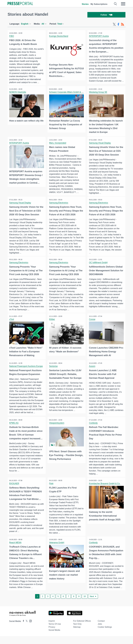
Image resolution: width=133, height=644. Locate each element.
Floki (52, 488)
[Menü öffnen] (123, 4)
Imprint (52, 629)
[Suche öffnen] (115, 4)
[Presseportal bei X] (26, 629)
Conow (92, 322)
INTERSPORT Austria (99, 37)
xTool (12, 322)
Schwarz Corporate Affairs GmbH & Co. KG (69, 94)
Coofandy (94, 427)
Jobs (100, 632)
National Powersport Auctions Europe (26, 368)
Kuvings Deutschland (59, 37)
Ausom (92, 368)
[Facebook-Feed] (118, 25)
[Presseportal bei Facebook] (23, 629)
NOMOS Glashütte (18, 94)
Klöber (52, 322)
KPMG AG (14, 427)
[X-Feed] (114, 25)
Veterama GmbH (57, 547)
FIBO (12, 37)
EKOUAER (14, 488)
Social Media (54, 638)
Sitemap (77, 635)
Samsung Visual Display (100, 145)
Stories (85, 4)
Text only (77, 632)
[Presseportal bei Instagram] (30, 629)
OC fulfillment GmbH (99, 265)
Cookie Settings (105, 635)
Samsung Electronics (59, 205)
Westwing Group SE (98, 94)
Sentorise (54, 368)
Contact (101, 629)
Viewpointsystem (57, 427)
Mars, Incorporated (58, 145)
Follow (106, 15)
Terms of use (55, 632)
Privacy (52, 635)
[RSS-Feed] (122, 25)
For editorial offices (82, 629)
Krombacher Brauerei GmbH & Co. (105, 488)
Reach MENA (16, 547)
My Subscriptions (99, 4)
